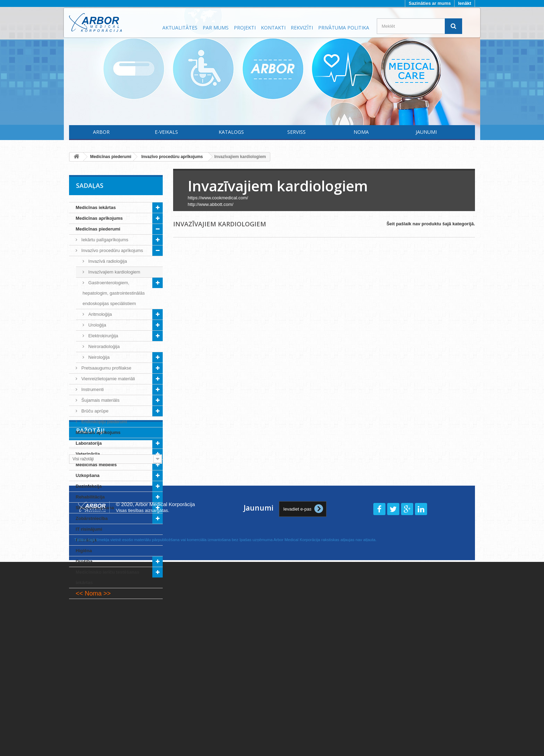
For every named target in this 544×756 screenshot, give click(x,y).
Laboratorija (89, 443)
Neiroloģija (98, 357)
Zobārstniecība (92, 518)
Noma (361, 132)
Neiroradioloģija (103, 346)
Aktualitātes (180, 28)
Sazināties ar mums (430, 3)
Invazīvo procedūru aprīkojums (112, 250)
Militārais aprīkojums (98, 432)
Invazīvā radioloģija (107, 261)
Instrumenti (92, 389)
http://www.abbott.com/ (211, 204)
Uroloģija (97, 325)
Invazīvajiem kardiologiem (114, 272)
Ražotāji (90, 620)
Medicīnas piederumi (98, 229)
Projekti (245, 28)
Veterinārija (88, 454)
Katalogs (231, 132)
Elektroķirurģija (103, 336)
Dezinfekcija (89, 486)
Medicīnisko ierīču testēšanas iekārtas (108, 577)
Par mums (216, 28)
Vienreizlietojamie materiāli (108, 379)
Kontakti (273, 28)
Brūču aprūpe (94, 411)
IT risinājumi (89, 529)
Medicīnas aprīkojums (99, 218)
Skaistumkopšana (95, 508)
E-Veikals (166, 132)
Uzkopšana (88, 475)
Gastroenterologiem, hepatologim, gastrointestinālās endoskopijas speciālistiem (114, 293)
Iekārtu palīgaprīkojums (104, 240)
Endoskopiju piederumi (104, 422)
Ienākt (465, 3)
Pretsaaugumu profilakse (106, 368)
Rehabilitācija (90, 497)
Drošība (84, 561)
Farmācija (86, 540)
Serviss (296, 132)
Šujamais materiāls (100, 400)
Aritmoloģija (100, 314)
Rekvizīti (302, 28)
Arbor (101, 132)
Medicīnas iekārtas (96, 207)
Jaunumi (426, 132)
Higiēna (84, 551)
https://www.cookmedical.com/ (218, 198)
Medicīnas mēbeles (96, 465)
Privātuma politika (344, 28)
